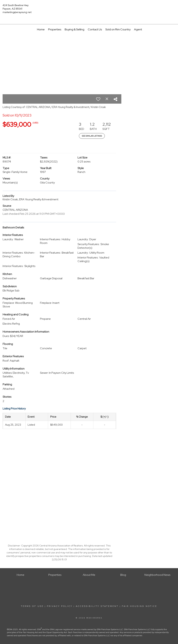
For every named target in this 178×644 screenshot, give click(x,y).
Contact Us (95, 29)
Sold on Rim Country (118, 29)
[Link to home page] (89, 8)
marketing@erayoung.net (17, 12)
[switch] (98, 99)
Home (41, 29)
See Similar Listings (92, 136)
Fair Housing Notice (139, 606)
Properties (55, 29)
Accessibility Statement (97, 606)
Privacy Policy (60, 606)
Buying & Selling (74, 29)
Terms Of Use (32, 606)
